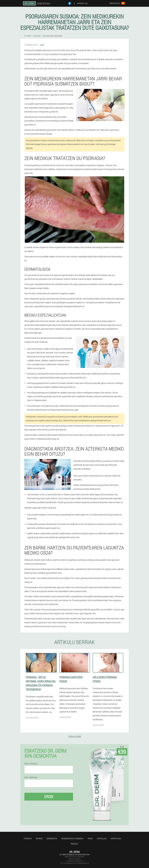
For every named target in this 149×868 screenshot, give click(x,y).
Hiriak (90, 838)
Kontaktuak (116, 838)
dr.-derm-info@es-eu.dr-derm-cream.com (74, 854)
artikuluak (102, 838)
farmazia (28, 838)
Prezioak (74, 844)
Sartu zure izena (31, 764)
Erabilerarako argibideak (73, 838)
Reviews (39, 838)
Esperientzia (52, 838)
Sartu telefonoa (31, 777)
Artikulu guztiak (75, 736)
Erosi (49, 797)
